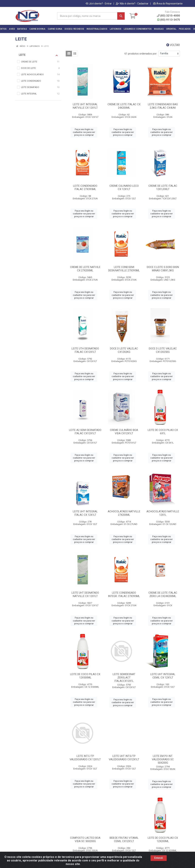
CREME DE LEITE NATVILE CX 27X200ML (85, 269)
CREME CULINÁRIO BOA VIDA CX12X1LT (124, 432)
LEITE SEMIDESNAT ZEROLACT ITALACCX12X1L (124, 678)
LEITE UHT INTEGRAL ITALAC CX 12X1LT (85, 513)
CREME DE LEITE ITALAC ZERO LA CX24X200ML (163, 594)
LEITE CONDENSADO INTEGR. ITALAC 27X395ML (124, 594)
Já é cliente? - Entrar (99, 4)
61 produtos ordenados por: (141, 54)
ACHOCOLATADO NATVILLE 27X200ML (124, 513)
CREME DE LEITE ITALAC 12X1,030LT (163, 187)
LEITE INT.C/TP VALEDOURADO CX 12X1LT (85, 758)
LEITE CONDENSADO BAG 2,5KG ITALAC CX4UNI (163, 106)
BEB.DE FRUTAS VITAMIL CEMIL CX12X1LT (124, 840)
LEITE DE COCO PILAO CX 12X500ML (85, 676)
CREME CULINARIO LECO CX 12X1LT (124, 187)
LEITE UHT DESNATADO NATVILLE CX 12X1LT (85, 594)
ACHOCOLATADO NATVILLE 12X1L (163, 513)
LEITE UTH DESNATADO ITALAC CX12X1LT (85, 350)
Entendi (159, 858)
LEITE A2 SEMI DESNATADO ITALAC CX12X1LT (85, 432)
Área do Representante (168, 4)
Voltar (173, 45)
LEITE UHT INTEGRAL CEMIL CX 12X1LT (163, 676)
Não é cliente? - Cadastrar (132, 4)
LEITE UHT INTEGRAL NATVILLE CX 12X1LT (85, 106)
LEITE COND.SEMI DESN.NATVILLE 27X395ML (124, 269)
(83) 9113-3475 (169, 20)
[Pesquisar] (121, 16)
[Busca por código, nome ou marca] (87, 16)
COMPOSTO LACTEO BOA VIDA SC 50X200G (85, 840)
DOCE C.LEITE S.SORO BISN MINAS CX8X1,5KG (163, 269)
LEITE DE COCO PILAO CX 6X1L (163, 432)
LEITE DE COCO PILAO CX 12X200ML (163, 840)
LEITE (38, 55)
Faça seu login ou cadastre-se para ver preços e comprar (84, 132)
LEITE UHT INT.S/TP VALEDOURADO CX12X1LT (124, 758)
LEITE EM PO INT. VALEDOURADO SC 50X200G (163, 759)
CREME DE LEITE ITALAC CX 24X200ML (124, 106)
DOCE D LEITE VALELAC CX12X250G (163, 350)
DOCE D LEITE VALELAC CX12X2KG (124, 350)
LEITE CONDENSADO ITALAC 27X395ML (85, 187)
